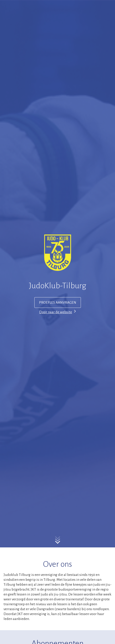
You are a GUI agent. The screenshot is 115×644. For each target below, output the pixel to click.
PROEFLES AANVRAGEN (58, 303)
